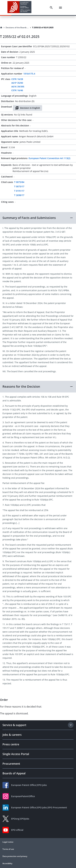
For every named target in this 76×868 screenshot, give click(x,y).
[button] (38, 218)
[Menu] (60, 8)
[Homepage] (1, 28)
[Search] (51, 8)
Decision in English (28, 108)
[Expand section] (71, 725)
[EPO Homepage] (19, 8)
